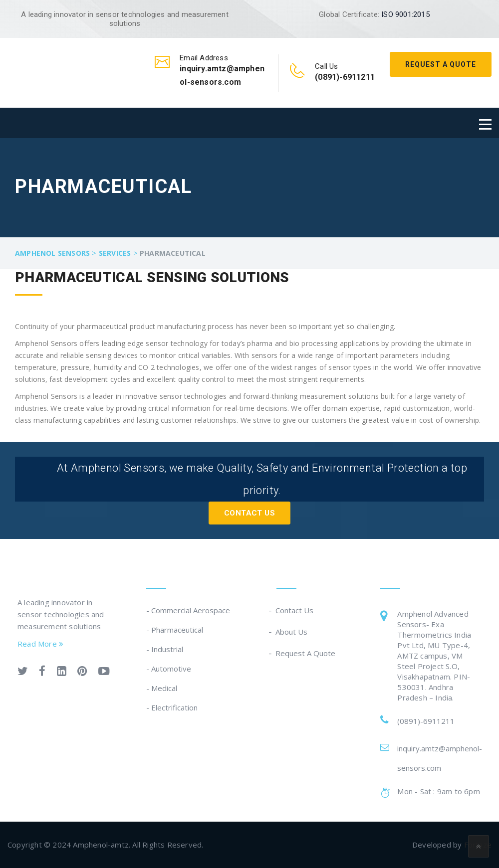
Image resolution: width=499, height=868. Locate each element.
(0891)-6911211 (426, 721)
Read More (40, 644)
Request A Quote (441, 64)
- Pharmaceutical (175, 630)
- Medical (162, 688)
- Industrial (165, 649)
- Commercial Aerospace (188, 610)
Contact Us (249, 513)
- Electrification (172, 707)
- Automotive (169, 669)
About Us (292, 632)
